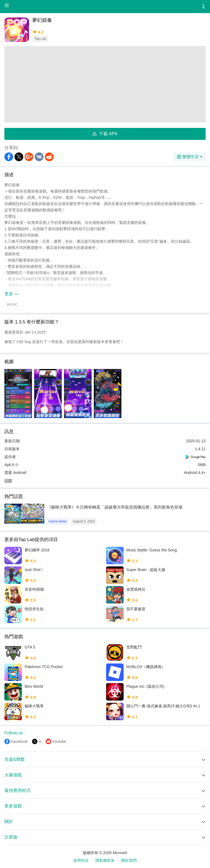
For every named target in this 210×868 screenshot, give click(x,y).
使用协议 (81, 860)
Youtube (59, 741)
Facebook (19, 741)
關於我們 (129, 860)
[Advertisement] (105, 84)
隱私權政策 (105, 860)
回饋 (8, 480)
